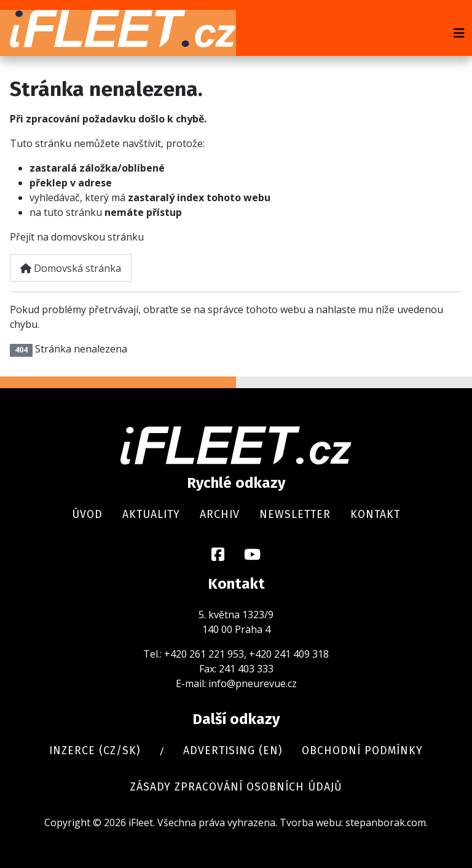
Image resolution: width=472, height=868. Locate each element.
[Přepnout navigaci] (459, 33)
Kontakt (375, 515)
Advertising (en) (233, 751)
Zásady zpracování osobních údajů (236, 787)
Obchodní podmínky (362, 751)
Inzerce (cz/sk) (95, 751)
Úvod (87, 515)
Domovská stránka (71, 268)
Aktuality (151, 515)
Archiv (220, 515)
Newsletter (295, 515)
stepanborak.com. (387, 822)
